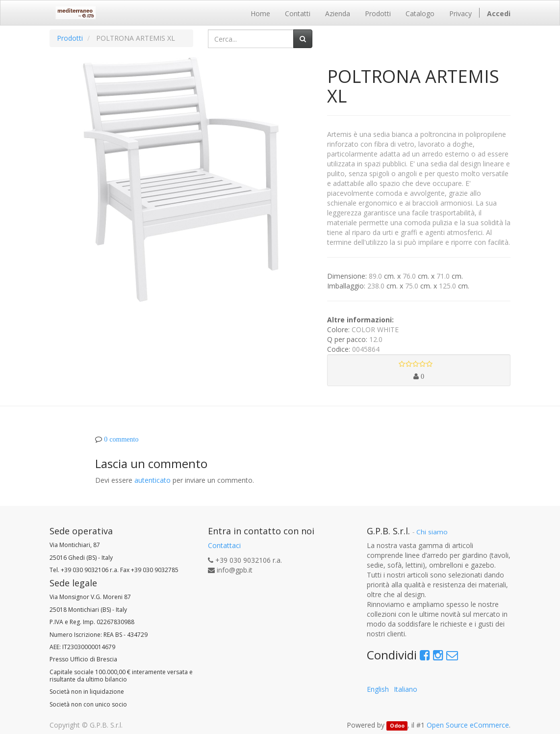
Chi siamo (432, 532)
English (378, 689)
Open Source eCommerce (468, 725)
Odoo (397, 726)
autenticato (153, 480)
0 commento (121, 439)
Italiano (406, 689)
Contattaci (224, 545)
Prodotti (70, 38)
